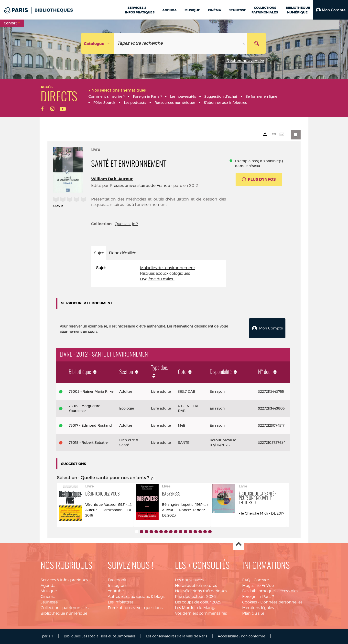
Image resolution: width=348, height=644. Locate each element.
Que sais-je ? (126, 224)
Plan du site (253, 613)
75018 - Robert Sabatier (89, 443)
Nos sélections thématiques (201, 591)
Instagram (118, 586)
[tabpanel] (158, 274)
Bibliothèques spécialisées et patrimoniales (100, 636)
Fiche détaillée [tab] (123, 253)
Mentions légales (258, 608)
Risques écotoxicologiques (165, 273)
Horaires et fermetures (196, 586)
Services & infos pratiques (64, 580)
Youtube (116, 591)
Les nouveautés (189, 580)
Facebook (117, 580)
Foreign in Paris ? (258, 596)
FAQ (246, 580)
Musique (49, 591)
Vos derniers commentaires (201, 613)
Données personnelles (281, 602)
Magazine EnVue (258, 586)
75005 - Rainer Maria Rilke (91, 391)
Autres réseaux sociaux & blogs (136, 596)
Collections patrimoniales (65, 608)
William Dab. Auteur (112, 179)
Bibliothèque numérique (64, 613)
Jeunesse (49, 602)
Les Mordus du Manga (196, 608)
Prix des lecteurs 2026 (195, 596)
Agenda (48, 586)
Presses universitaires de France (140, 185)
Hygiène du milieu (157, 279)
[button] (330, 10)
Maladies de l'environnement (168, 268)
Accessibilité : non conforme (241, 636)
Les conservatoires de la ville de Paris (177, 636)
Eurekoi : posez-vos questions (135, 608)
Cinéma (48, 596)
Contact (261, 580)
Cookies (250, 602)
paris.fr (48, 636)
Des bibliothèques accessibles (270, 591)
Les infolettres (121, 602)
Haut (238, 544)
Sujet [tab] (99, 253)
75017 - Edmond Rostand (90, 425)
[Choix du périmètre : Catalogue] (98, 43)
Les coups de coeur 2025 (198, 602)
